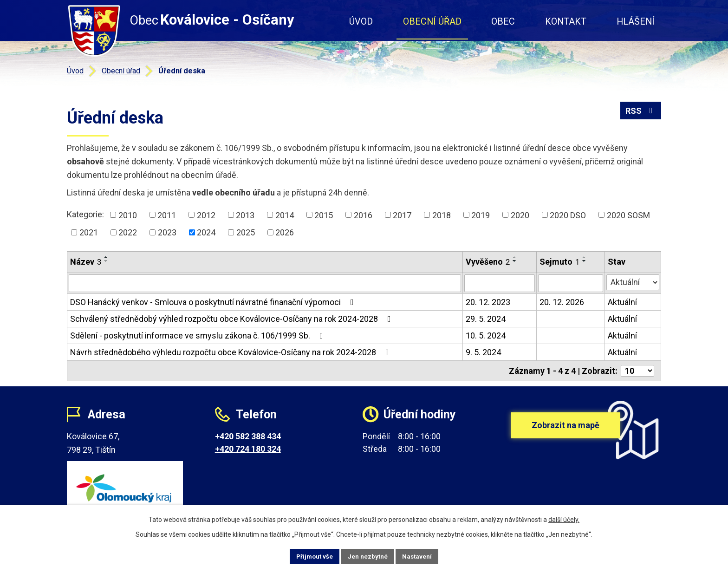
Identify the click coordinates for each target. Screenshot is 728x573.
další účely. (564, 519)
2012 (206, 215)
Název (86, 262)
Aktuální (622, 302)
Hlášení (636, 22)
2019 (481, 215)
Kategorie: (85, 214)
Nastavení (424, 556)
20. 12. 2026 (562, 302)
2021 (89, 232)
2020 (520, 215)
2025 (246, 232)
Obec (503, 22)
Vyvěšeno (488, 262)
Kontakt (566, 22)
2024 (206, 232)
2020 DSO (568, 215)
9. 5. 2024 (483, 352)
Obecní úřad (432, 22)
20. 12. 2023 (488, 302)
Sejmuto (559, 262)
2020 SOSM (628, 215)
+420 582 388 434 (248, 436)
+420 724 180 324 (248, 449)
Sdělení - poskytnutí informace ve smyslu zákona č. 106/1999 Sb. (198, 335)
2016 (363, 215)
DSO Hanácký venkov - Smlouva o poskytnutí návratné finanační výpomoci (214, 302)
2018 (442, 215)
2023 (167, 232)
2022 (128, 232)
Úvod (361, 22)
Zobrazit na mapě (565, 433)
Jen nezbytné (368, 556)
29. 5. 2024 (486, 319)
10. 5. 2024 (486, 335)
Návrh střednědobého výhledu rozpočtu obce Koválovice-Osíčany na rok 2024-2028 (231, 352)
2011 (167, 215)
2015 (324, 215)
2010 (128, 215)
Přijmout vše (308, 556)
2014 (285, 215)
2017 (402, 215)
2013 (245, 215)
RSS (641, 113)
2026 (285, 232)
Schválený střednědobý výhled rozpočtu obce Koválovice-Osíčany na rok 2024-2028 (232, 319)
